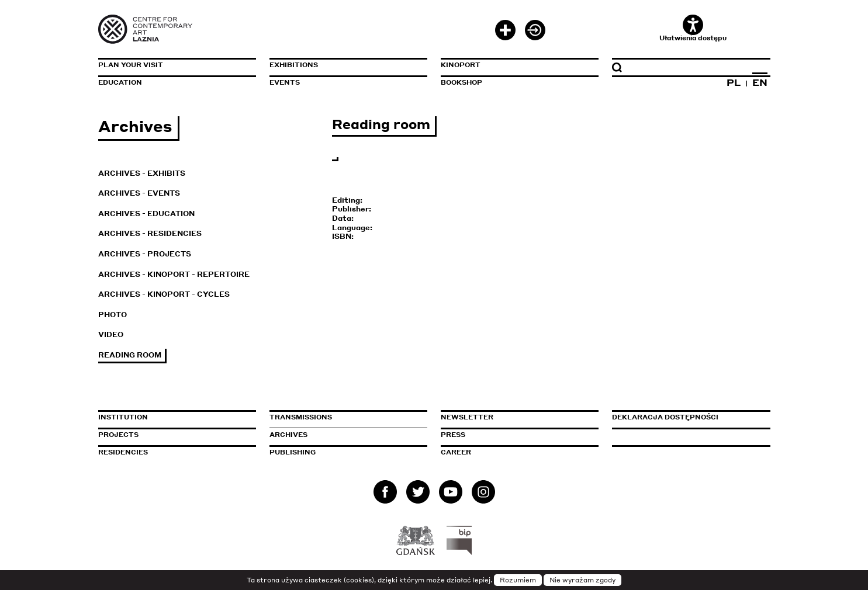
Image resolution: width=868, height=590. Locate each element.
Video (111, 334)
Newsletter (467, 417)
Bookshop (461, 82)
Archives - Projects (145, 254)
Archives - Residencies (150, 233)
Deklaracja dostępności (665, 417)
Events (285, 82)
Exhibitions (294, 65)
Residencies (123, 452)
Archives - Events (139, 193)
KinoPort (461, 65)
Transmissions (348, 417)
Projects (118, 435)
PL (734, 82)
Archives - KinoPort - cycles (164, 294)
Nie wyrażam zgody (582, 580)
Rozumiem (518, 580)
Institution (123, 417)
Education (120, 82)
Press (453, 435)
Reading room (130, 355)
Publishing (293, 452)
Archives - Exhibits (142, 173)
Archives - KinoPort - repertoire (174, 274)
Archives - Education (146, 214)
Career (456, 452)
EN (760, 82)
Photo (113, 315)
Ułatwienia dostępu (693, 28)
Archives (288, 435)
